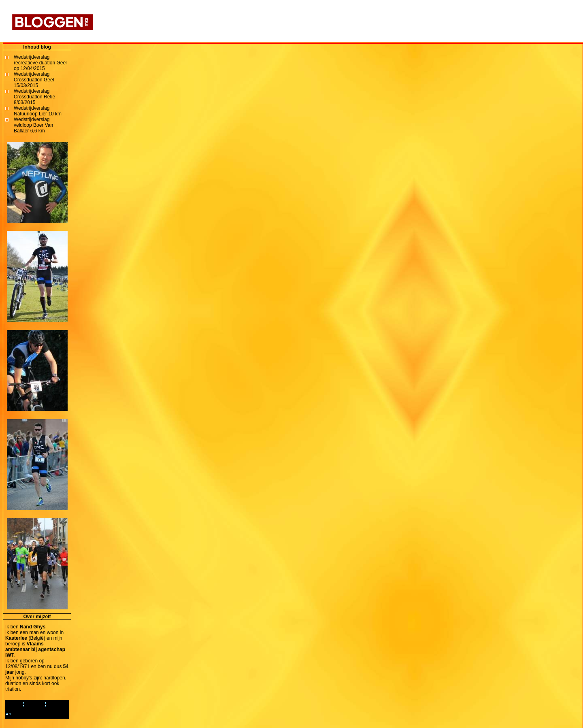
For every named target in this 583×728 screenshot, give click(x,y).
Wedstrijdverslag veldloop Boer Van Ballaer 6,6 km (33, 125)
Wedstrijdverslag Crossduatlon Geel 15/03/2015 (34, 80)
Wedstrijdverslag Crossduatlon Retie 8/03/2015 (34, 97)
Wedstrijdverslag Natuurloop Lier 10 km (38, 111)
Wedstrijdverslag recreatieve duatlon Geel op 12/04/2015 (40, 63)
